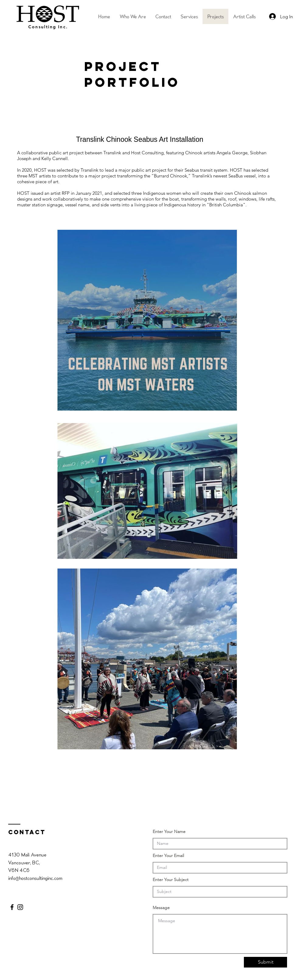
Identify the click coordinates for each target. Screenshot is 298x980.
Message (161, 908)
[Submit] (265, 962)
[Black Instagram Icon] (20, 907)
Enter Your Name (169, 831)
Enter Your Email (168, 856)
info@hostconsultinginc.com (35, 878)
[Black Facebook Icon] (12, 907)
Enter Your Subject (171, 880)
